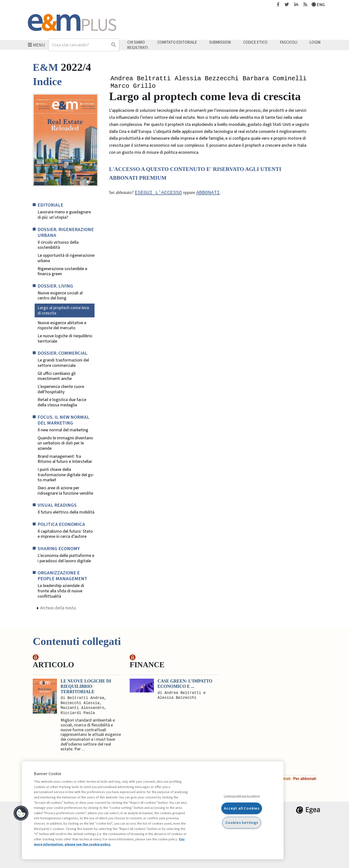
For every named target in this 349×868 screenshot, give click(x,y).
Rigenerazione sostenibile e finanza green (62, 271)
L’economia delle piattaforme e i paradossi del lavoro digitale (66, 558)
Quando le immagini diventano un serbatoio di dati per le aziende (65, 443)
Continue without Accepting (242, 796)
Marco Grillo (133, 87)
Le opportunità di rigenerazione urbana (66, 258)
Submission (220, 42)
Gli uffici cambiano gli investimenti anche (57, 376)
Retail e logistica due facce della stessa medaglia (62, 402)
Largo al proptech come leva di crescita (63, 310)
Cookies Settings (242, 823)
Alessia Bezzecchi (207, 79)
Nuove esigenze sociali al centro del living (60, 296)
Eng (318, 5)
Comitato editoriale (177, 42)
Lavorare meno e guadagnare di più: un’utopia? (64, 215)
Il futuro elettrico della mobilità (66, 512)
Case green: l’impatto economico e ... (185, 684)
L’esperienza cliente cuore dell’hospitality (61, 389)
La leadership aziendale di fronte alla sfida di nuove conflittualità (61, 591)
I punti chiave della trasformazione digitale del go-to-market (66, 475)
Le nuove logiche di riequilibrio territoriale (65, 339)
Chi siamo (136, 42)
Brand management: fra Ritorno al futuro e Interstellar (65, 459)
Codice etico (255, 42)
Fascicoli (289, 42)
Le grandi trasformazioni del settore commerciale (63, 363)
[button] (21, 813)
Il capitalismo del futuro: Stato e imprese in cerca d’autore (65, 534)
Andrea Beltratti (141, 79)
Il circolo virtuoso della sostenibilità (58, 245)
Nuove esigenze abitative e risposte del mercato (62, 325)
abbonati (208, 194)
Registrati (138, 48)
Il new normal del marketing (63, 430)
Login (315, 42)
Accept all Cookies (242, 808)
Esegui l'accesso (158, 194)
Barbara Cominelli (275, 79)
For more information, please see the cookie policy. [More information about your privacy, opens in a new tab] (109, 842)
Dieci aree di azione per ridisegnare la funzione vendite (65, 491)
